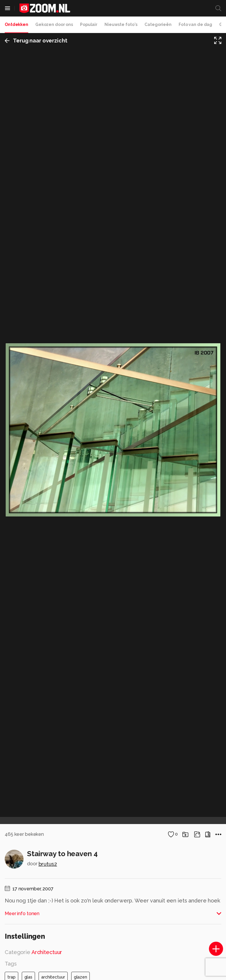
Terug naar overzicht (36, 41)
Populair (89, 24)
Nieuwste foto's (121, 24)
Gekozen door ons (54, 24)
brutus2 (48, 864)
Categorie (33, 952)
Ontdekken (16, 24)
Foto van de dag (195, 24)
